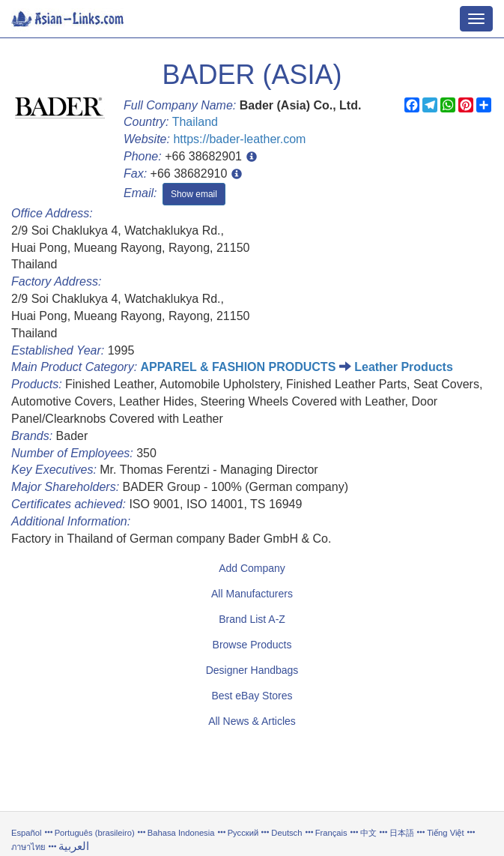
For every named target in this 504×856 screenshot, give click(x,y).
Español (26, 833)
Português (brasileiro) (95, 833)
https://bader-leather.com (239, 139)
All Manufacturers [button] (252, 594)
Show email (194, 194)
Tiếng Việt (445, 833)
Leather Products (404, 367)
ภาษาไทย (30, 847)
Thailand (195, 122)
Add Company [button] (252, 568)
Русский (243, 833)
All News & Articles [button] (252, 721)
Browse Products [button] (252, 645)
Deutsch (286, 833)
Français (331, 833)
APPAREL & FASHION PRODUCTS (239, 367)
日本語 (402, 833)
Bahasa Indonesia (181, 833)
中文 (368, 833)
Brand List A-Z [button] (252, 619)
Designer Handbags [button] (252, 670)
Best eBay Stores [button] (252, 696)
